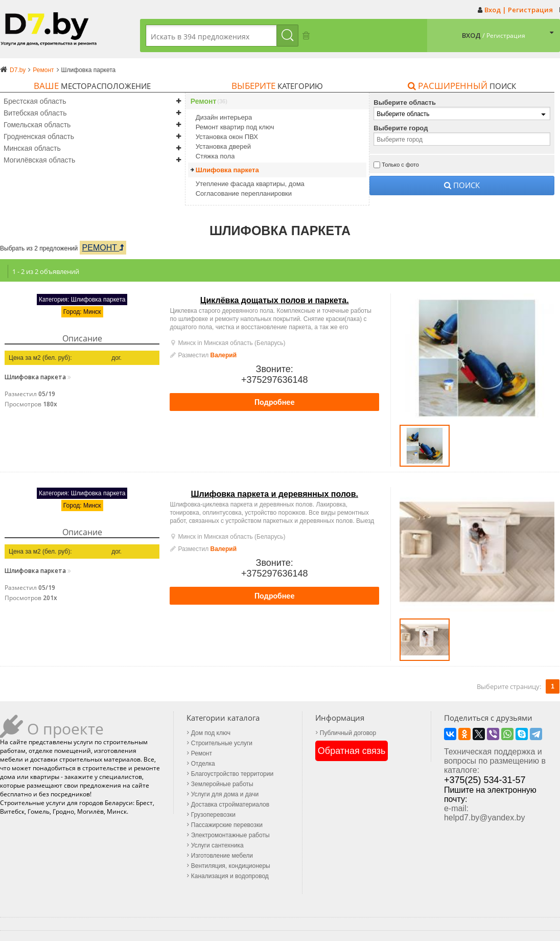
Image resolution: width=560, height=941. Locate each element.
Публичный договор (348, 733)
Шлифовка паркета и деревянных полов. (275, 494)
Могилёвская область (39, 160)
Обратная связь (352, 751)
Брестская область (35, 101)
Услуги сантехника (217, 845)
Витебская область (35, 113)
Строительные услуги (222, 743)
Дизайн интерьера (224, 117)
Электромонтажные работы (230, 835)
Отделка (203, 764)
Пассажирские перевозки (227, 825)
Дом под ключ (211, 733)
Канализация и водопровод (230, 876)
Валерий (224, 355)
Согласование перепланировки (244, 193)
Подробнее (275, 402)
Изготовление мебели (222, 856)
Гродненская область (39, 136)
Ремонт (204, 101)
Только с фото (400, 165)
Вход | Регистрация (519, 10)
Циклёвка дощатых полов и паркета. (275, 300)
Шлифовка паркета (227, 170)
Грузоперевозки (213, 815)
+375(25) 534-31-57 (485, 780)
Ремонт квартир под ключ (235, 127)
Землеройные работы (222, 784)
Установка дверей (223, 146)
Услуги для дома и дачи (225, 794)
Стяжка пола (215, 156)
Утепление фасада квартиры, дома (250, 184)
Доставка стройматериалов (230, 805)
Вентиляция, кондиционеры (231, 866)
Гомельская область (37, 125)
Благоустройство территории (232, 774)
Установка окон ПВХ (227, 137)
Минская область (32, 148)
